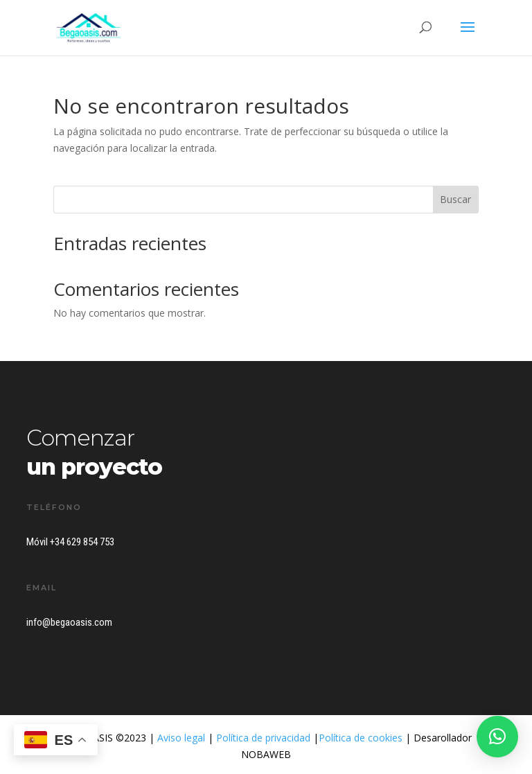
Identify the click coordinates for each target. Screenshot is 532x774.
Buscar (455, 199)
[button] (497, 737)
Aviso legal (181, 738)
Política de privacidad (263, 738)
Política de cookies (361, 738)
